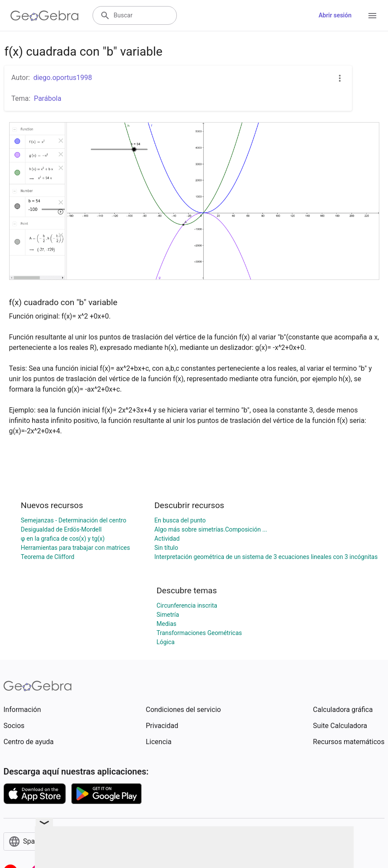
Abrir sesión (335, 15)
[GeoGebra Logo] (45, 16)
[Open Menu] (372, 16)
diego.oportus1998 (63, 78)
